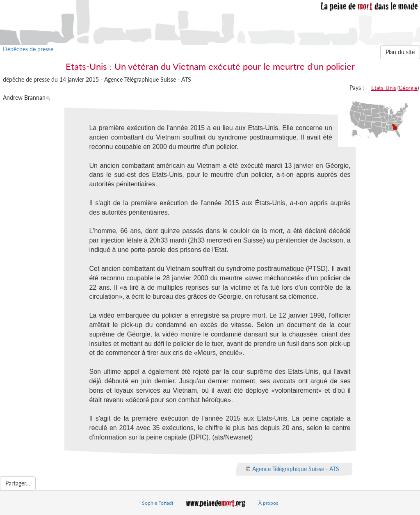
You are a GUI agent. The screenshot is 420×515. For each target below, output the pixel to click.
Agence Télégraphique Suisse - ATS (296, 468)
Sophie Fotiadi (157, 503)
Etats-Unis (384, 88)
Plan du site (400, 52)
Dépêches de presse (28, 49)
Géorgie (408, 88)
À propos (268, 503)
